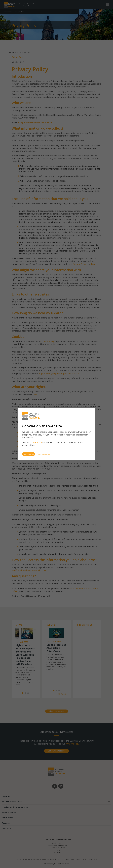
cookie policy (36, 442)
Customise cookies (43, 454)
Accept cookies (29, 454)
